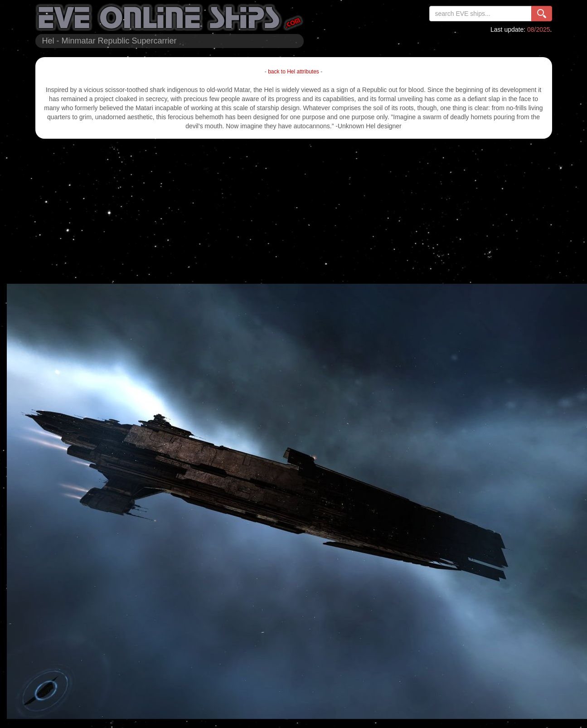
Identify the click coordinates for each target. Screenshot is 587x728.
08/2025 (539, 29)
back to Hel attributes (293, 72)
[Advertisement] (294, 211)
